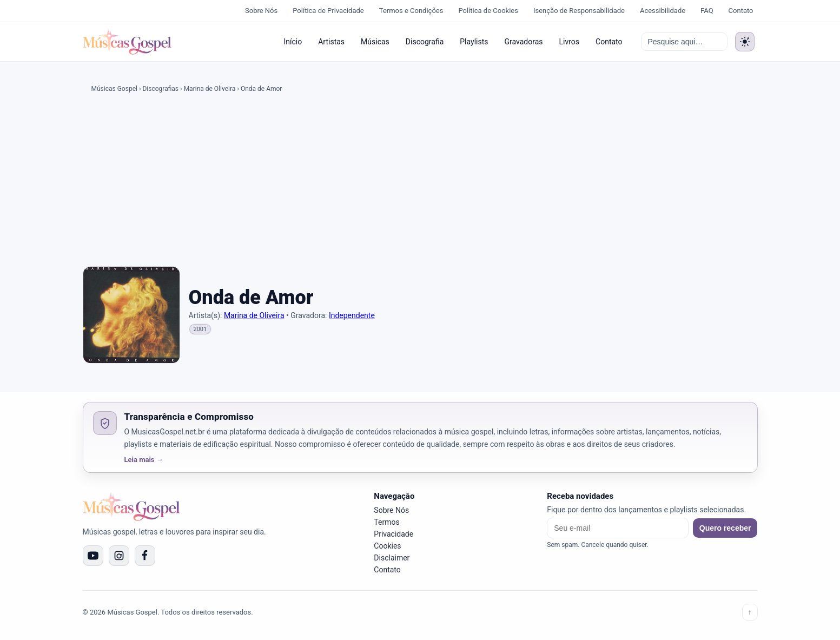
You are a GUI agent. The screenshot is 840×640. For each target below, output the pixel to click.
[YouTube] (93, 556)
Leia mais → (144, 460)
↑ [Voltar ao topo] (750, 612)
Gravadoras (523, 42)
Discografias (160, 89)
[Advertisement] (420, 182)
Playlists (474, 42)
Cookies (387, 546)
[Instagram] (119, 556)
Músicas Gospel (114, 89)
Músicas (375, 42)
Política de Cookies (488, 11)
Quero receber (725, 528)
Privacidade (393, 534)
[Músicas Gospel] (127, 42)
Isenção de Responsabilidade (579, 11)
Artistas (331, 42)
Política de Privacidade (328, 11)
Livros (570, 42)
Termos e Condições (411, 11)
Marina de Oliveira (210, 89)
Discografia (425, 42)
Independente (352, 315)
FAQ (707, 11)
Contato (741, 11)
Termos (386, 522)
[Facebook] (145, 556)
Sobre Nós (261, 11)
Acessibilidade (663, 11)
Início (293, 42)
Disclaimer (392, 558)
